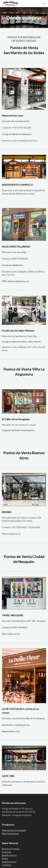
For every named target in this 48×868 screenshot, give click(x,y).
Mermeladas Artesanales (14, 830)
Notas (5, 858)
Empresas (7, 852)
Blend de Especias (10, 834)
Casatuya (7, 865)
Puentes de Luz (9, 862)
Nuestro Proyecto (11, 849)
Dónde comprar (9, 855)
